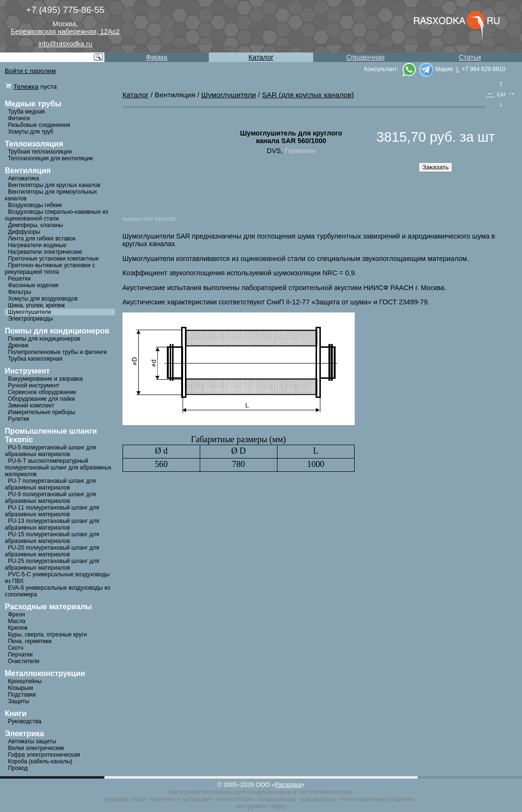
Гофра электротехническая (44, 755)
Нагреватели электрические (45, 252)
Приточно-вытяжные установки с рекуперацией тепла (50, 269)
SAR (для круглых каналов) (308, 95)
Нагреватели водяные (37, 245)
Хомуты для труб (31, 132)
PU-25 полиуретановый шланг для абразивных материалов (52, 564)
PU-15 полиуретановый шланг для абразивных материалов (52, 538)
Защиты (19, 701)
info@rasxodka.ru (65, 44)
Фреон (17, 614)
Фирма (157, 57)
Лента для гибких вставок (42, 239)
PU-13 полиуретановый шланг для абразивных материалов (52, 524)
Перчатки (20, 655)
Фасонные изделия (33, 285)
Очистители (24, 661)
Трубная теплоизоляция (40, 152)
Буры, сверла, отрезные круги (48, 635)
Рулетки (19, 419)
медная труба (126, 799)
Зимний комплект (31, 406)
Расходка (288, 785)
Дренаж (18, 345)
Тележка (26, 87)
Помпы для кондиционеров (44, 339)
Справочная (365, 57)
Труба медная (26, 112)
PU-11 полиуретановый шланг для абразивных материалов (52, 511)
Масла (17, 621)
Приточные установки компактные (53, 259)
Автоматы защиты (32, 741)
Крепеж (18, 628)
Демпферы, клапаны (36, 225)
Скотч (16, 648)
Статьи (470, 57)
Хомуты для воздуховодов (43, 299)
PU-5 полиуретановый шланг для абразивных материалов (50, 451)
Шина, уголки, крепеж (36, 305)
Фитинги (19, 118)
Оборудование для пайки (42, 399)
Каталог (261, 57)
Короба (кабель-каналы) (40, 761)
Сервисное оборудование (42, 392)
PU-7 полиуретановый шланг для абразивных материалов (50, 484)
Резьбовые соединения (39, 125)
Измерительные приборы (42, 412)
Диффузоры (24, 232)
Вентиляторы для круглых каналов (54, 185)
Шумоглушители (30, 312)
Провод (18, 768)
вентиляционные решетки (377, 799)
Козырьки (21, 688)
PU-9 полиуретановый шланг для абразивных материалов (50, 498)
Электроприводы (31, 319)
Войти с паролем (30, 71)
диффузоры (318, 799)
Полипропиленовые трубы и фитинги (57, 352)
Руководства (25, 721)
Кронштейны (25, 681)
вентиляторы (235, 799)
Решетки (20, 279)
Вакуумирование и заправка (46, 379)
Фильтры (20, 292)
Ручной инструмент (34, 385)
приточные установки (181, 799)
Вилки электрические (36, 748)
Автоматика (24, 178)
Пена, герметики (30, 641)
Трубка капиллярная (35, 359)
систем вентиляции (325, 792)
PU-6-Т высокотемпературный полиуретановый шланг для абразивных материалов (58, 468)
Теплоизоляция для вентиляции (51, 158)
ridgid (277, 806)
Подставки (22, 695)
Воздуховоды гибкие (35, 205)
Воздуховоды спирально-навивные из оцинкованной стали (56, 215)
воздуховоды (277, 799)
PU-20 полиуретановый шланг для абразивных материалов (52, 551)
